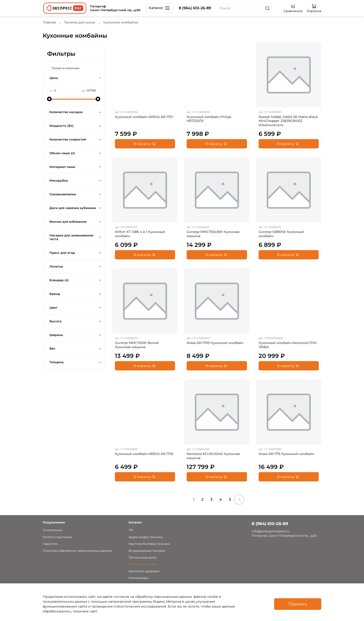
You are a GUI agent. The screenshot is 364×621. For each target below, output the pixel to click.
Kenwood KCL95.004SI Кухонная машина (213, 456)
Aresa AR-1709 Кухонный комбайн (215, 343)
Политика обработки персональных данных (78, 551)
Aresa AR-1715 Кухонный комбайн (286, 454)
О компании (52, 530)
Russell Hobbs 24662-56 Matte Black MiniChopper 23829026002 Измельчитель (288, 121)
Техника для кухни (80, 22)
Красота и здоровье (144, 571)
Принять (298, 604)
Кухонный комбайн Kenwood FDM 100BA (288, 345)
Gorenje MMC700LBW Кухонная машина (213, 234)
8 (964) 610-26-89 (195, 8)
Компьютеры (139, 578)
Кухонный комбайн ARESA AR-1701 (144, 117)
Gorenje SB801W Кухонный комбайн (281, 234)
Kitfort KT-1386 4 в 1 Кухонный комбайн (140, 234)
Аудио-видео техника (146, 537)
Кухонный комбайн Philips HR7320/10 (209, 119)
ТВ (131, 530)
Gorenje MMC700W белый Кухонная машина (137, 345)
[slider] (49, 99)
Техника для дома (143, 557)
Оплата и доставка (57, 537)
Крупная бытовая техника (149, 544)
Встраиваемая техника (147, 551)
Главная (49, 22)
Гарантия (50, 544)
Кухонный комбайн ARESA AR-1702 (144, 454)
